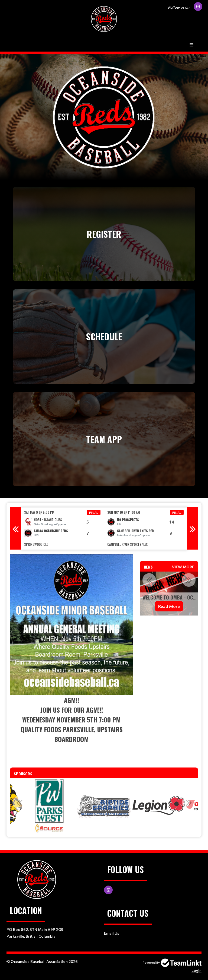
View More (183, 567)
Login (196, 970)
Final (94, 512)
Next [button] (193, 528)
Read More (173, 606)
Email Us (112, 933)
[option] (62, 529)
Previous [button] (15, 528)
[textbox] (71, 656)
